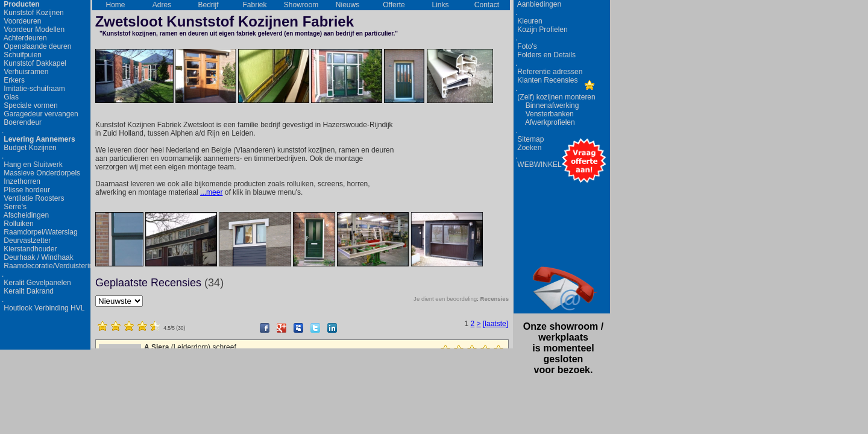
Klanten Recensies (546, 80)
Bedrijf (208, 5)
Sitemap (530, 139)
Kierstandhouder (29, 249)
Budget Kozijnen (29, 148)
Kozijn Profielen (542, 30)
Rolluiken (18, 224)
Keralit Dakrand (28, 291)
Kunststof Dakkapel (34, 63)
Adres (162, 5)
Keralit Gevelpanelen (36, 283)
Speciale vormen (30, 105)
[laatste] (495, 324)
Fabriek (254, 5)
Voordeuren (21, 21)
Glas (10, 97)
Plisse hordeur (26, 190)
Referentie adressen (549, 72)
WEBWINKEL (539, 165)
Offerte (394, 5)
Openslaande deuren (36, 46)
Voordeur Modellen (33, 30)
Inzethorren (21, 181)
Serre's (14, 207)
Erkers (13, 80)
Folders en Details (546, 55)
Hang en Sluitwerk (32, 165)
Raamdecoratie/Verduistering (44, 266)
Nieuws (348, 5)
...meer (211, 192)
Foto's (526, 46)
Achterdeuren (24, 38)
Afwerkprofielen (545, 122)
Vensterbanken (545, 114)
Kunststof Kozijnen (33, 13)
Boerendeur (22, 122)
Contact (487, 5)
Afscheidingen (25, 215)
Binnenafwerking (547, 105)
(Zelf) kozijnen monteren (555, 97)
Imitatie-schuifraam (33, 89)
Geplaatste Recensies (159, 283)
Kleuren (529, 21)
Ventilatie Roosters (33, 198)
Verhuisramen (25, 72)
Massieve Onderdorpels (41, 173)
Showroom (301, 5)
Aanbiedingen (538, 4)
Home (115, 5)
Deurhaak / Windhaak (38, 257)
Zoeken (528, 148)
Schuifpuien (22, 55)
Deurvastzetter (26, 241)
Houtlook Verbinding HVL (43, 308)
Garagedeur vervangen (40, 114)
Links (440, 5)
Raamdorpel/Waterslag (40, 232)
